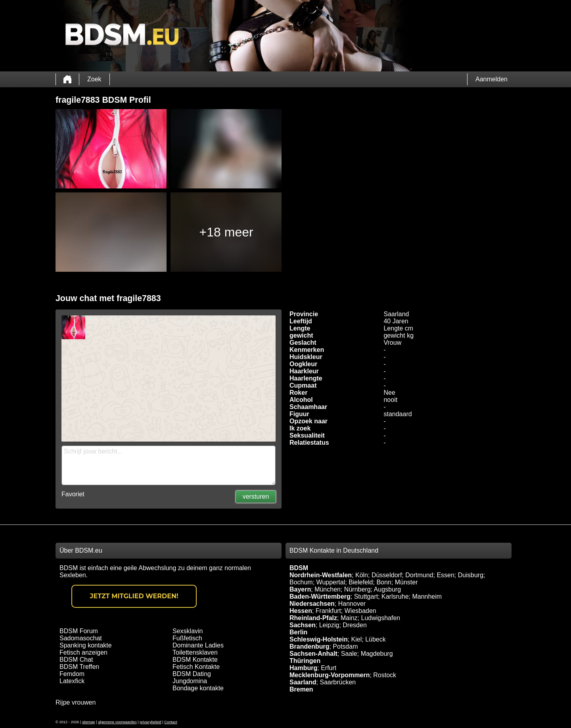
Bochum (301, 582)
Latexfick (72, 681)
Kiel (357, 639)
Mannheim (427, 596)
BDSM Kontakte (195, 660)
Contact (171, 722)
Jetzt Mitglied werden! (134, 596)
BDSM (299, 568)
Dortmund (419, 575)
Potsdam (345, 646)
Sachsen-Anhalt (313, 654)
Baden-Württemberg (320, 596)
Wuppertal (331, 582)
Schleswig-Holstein (319, 639)
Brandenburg (309, 646)
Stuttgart (366, 596)
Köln (362, 575)
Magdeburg (377, 654)
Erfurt (329, 668)
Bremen (301, 689)
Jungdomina (190, 681)
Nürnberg (357, 589)
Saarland (303, 682)
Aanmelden (491, 79)
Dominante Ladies (198, 645)
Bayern (300, 589)
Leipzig (329, 625)
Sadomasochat (81, 638)
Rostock (385, 675)
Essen (445, 575)
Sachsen (303, 625)
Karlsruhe (395, 596)
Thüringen (305, 661)
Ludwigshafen (380, 618)
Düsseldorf (387, 575)
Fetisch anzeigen (83, 652)
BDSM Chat (76, 660)
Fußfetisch (187, 638)
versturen (256, 497)
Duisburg (471, 575)
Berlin (298, 632)
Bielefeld (361, 582)
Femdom (72, 674)
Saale (349, 654)
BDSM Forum (79, 631)
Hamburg (303, 668)
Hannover (352, 604)
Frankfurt (328, 611)
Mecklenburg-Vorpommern (330, 675)
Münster (406, 582)
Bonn (384, 582)
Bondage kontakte (198, 688)
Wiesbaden (360, 611)
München (328, 589)
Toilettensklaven (195, 652)
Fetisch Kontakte (196, 667)
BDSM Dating (192, 674)
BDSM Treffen (79, 667)
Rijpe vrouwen (76, 702)
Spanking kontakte (86, 645)
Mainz (349, 618)
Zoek (94, 79)
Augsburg (388, 589)
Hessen (301, 611)
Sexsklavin (188, 631)
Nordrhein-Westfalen (321, 575)
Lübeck (376, 639)
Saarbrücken (338, 682)
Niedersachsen (312, 604)
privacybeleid (150, 722)
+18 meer (226, 232)
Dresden (354, 625)
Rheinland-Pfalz (313, 618)
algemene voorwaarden (117, 722)
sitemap (89, 722)
